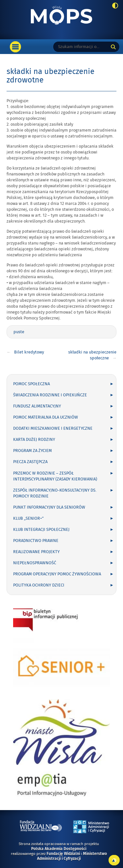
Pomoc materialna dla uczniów (46, 417)
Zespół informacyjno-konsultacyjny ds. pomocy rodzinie (55, 493)
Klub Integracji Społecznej (41, 530)
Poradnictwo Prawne (36, 541)
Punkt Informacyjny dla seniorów (49, 507)
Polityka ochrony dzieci (39, 585)
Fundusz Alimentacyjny (37, 406)
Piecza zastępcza (30, 462)
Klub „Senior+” (28, 518)
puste (19, 332)
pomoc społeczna (31, 384)
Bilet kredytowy (29, 352)
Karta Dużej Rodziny (34, 440)
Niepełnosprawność (35, 563)
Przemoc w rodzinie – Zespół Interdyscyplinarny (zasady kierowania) (55, 476)
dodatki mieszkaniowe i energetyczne (53, 428)
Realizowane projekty (36, 552)
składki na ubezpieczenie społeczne (92, 355)
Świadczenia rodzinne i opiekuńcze (50, 395)
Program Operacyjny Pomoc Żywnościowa (57, 574)
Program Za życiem (32, 451)
